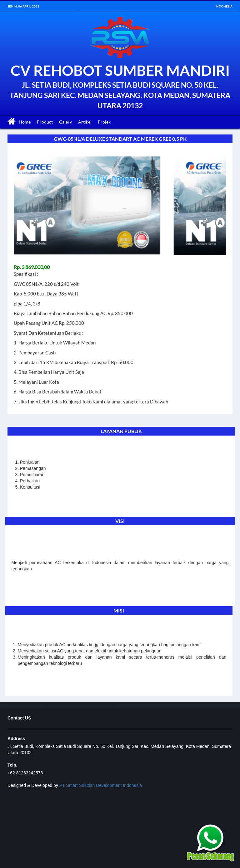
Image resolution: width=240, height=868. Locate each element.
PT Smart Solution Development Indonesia (101, 785)
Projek (104, 122)
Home (25, 122)
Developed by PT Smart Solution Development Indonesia (63, 705)
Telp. (12, 765)
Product (45, 122)
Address (16, 739)
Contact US (19, 718)
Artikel (85, 122)
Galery (65, 122)
